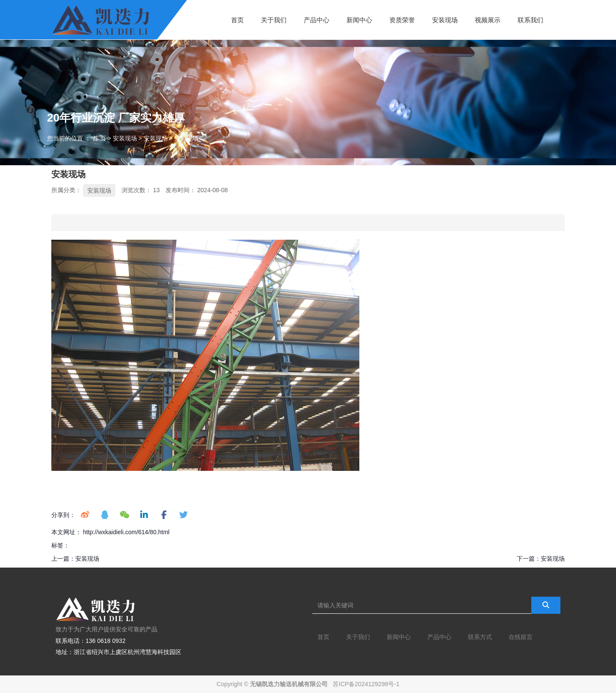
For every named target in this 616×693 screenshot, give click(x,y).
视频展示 (488, 20)
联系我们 (530, 20)
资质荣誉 (402, 20)
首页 (237, 20)
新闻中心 (359, 20)
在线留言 (521, 637)
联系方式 (480, 637)
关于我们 (274, 20)
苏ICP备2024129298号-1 (366, 684)
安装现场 (445, 20)
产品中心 (317, 20)
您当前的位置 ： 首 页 (77, 138)
